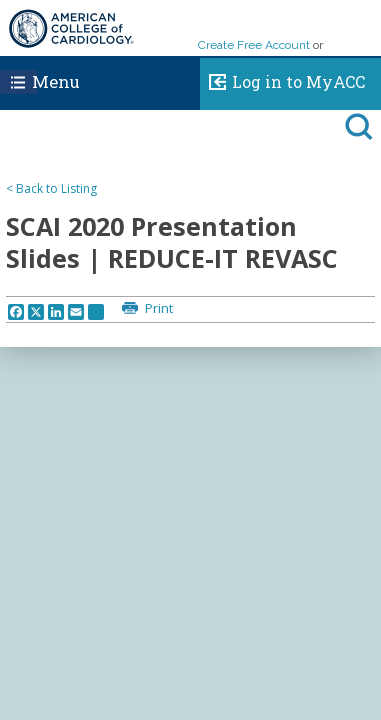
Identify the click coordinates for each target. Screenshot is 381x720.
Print (157, 308)
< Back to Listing (51, 188)
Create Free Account (254, 45)
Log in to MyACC (282, 79)
